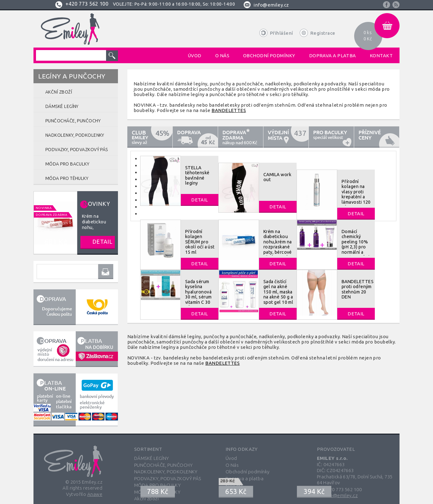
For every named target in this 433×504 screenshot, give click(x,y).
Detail (200, 200)
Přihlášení (282, 33)
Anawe (95, 494)
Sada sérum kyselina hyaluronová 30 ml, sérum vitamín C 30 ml (198, 294)
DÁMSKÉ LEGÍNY (152, 458)
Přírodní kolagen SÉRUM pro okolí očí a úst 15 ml (200, 242)
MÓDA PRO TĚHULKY (157, 492)
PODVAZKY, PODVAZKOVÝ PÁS (168, 479)
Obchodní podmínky (248, 472)
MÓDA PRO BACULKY (158, 485)
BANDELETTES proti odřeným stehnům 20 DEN (358, 289)
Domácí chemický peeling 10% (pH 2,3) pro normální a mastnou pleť (356, 244)
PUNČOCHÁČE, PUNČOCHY (163, 465)
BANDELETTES (229, 110)
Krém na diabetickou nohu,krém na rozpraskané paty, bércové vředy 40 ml (278, 244)
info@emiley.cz (271, 5)
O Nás (232, 465)
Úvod (231, 458)
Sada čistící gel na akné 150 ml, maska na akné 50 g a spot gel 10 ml (278, 292)
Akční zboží (146, 499)
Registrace (323, 33)
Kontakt (234, 485)
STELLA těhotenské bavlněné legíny (197, 175)
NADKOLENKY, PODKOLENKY (166, 472)
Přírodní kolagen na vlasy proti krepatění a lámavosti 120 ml (356, 194)
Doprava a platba (245, 479)
